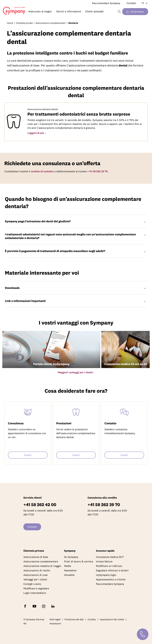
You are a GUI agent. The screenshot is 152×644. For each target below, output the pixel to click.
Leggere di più (36, 133)
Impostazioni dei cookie (112, 619)
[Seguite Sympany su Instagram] (44, 606)
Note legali (55, 619)
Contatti (131, 3)
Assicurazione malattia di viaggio (42, 566)
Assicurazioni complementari (50, 23)
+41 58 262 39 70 (98, 171)
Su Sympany (71, 557)
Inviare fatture (104, 561)
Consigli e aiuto (32, 584)
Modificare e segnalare (36, 588)
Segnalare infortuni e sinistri (112, 570)
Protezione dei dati (74, 619)
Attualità (69, 575)
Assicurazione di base (36, 557)
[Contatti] (143, 634)
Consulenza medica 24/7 (110, 557)
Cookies (92, 619)
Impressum (55, 623)
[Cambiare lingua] (143, 3)
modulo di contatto (42, 171)
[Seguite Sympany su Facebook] (26, 606)
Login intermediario (35, 593)
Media (68, 566)
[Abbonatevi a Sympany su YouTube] (35, 606)
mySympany (137, 12)
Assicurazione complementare (41, 561)
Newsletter (70, 570)
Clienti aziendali (94, 11)
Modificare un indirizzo (109, 566)
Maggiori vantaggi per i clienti (75, 372)
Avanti (28, 455)
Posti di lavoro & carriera (79, 561)
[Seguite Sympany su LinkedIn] (53, 606)
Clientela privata (24, 23)
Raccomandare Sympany (106, 3)
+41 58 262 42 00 (40, 505)
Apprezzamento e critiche (111, 579)
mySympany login (106, 575)
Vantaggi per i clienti (35, 579)
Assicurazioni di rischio (37, 570)
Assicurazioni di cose (35, 575)
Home (13, 8)
